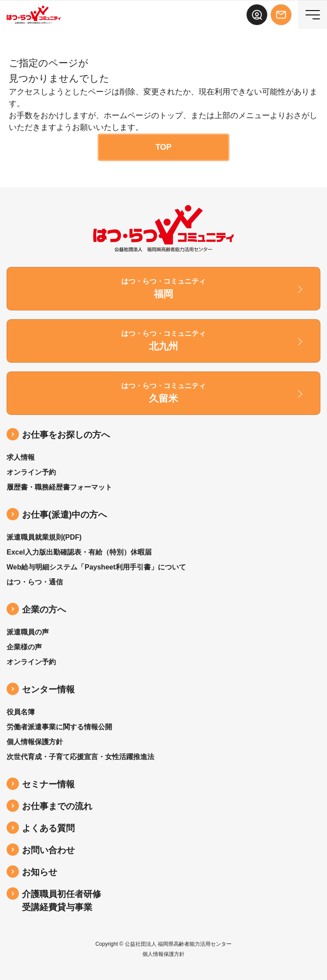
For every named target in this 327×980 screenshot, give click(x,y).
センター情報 (48, 689)
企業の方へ (44, 609)
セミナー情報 (48, 784)
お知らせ (40, 872)
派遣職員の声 (28, 632)
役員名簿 (21, 712)
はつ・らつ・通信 (35, 582)
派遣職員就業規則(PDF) (44, 537)
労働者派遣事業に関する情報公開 (59, 727)
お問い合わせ (48, 850)
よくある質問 (48, 828)
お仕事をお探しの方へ (66, 435)
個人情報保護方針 (35, 742)
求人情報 (21, 457)
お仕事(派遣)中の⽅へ (64, 515)
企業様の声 (24, 647)
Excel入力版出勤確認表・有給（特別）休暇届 (79, 552)
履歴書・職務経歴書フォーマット (59, 487)
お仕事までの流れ (57, 806)
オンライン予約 (31, 472)
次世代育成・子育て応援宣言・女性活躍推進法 (80, 757)
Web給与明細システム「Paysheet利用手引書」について (96, 567)
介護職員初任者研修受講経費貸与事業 (62, 901)
